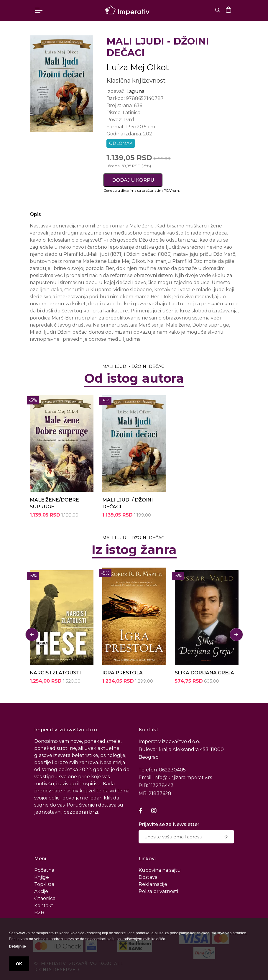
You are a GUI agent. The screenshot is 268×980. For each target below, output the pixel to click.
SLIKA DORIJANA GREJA (204, 673)
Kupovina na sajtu (160, 870)
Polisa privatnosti (158, 891)
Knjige (42, 877)
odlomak (121, 143)
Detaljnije (17, 946)
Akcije (41, 891)
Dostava (148, 877)
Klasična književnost (136, 81)
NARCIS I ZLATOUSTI (55, 673)
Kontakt (44, 906)
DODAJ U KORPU (133, 180)
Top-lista (44, 884)
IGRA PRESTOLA (123, 673)
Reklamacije (153, 884)
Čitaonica (45, 898)
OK (19, 964)
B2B (39, 913)
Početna (44, 870)
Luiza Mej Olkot (138, 67)
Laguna (135, 91)
